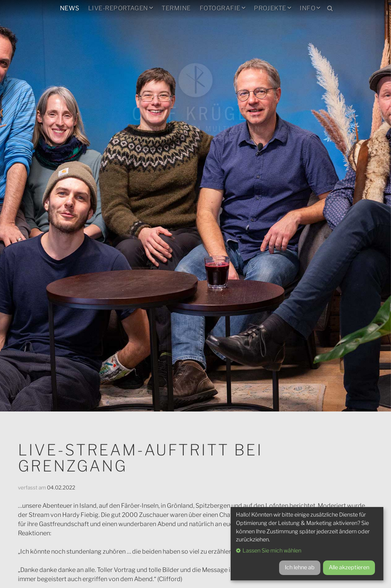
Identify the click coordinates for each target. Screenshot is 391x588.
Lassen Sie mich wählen (272, 551)
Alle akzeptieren (349, 567)
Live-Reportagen (118, 8)
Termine (176, 8)
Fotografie (220, 8)
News (70, 8)
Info (308, 8)
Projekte (270, 8)
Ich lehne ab (300, 567)
